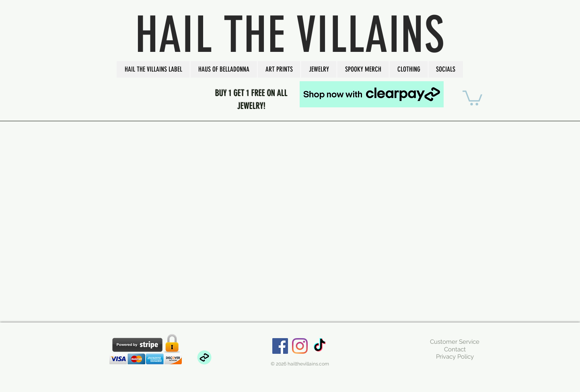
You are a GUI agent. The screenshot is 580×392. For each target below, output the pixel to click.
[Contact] (455, 349)
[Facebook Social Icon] (280, 346)
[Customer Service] (455, 342)
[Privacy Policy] (455, 357)
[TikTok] (320, 346)
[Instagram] (300, 346)
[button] (153, 69)
